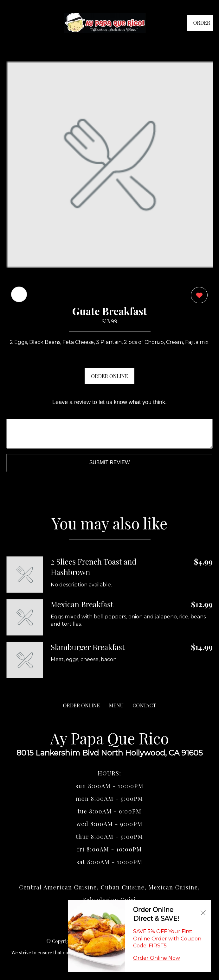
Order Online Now (157, 958)
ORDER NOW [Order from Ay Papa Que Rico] (202, 25)
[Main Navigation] (11, 23)
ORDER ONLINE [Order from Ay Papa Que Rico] (81, 705)
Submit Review (110, 462)
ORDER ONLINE (109, 376)
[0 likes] (198, 296)
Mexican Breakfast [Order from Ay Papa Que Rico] (82, 604)
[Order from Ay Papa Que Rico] (25, 575)
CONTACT (144, 705)
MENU (116, 705)
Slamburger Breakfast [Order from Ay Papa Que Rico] (88, 647)
